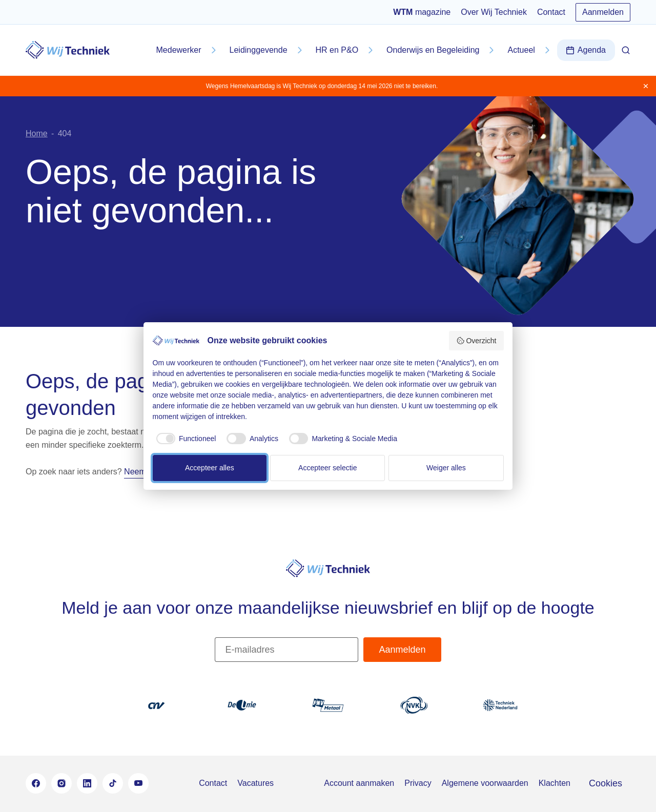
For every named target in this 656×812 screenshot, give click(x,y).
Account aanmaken (359, 783)
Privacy (418, 783)
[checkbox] (184, 439)
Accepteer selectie (327, 468)
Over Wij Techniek (494, 12)
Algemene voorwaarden (485, 783)
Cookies (606, 783)
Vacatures (255, 783)
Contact (551, 12)
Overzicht (476, 341)
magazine (422, 12)
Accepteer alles (210, 468)
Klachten (555, 783)
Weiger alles (446, 468)
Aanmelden (603, 12)
